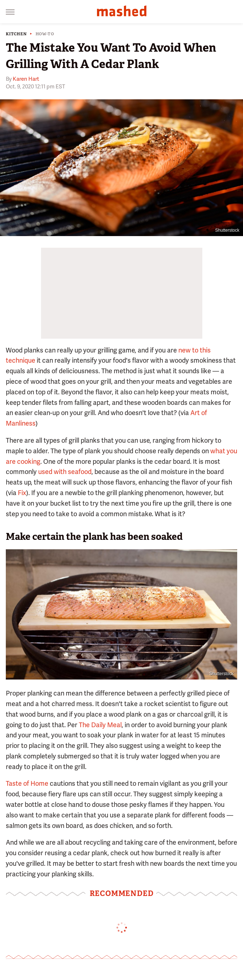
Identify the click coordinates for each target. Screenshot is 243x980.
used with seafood (65, 472)
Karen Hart (26, 79)
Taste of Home (27, 783)
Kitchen (16, 34)
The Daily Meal (100, 725)
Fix (22, 493)
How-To (45, 34)
